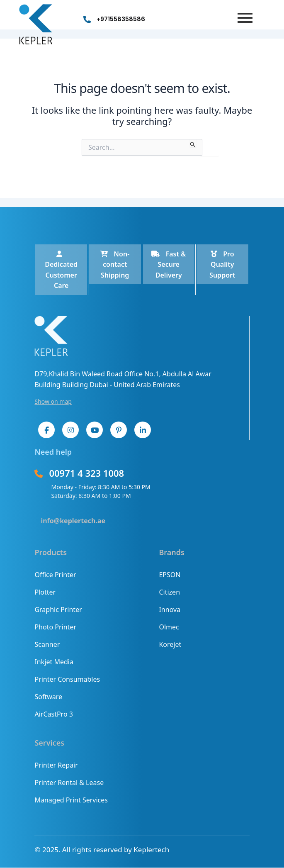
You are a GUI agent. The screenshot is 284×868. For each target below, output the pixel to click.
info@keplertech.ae (73, 521)
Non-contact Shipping (115, 265)
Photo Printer (55, 627)
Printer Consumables (67, 679)
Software (48, 697)
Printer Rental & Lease (69, 783)
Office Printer (55, 575)
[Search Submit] (193, 143)
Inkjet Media (54, 662)
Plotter (45, 592)
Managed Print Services (71, 800)
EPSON (170, 575)
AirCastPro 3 (53, 714)
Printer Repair (56, 765)
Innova (170, 610)
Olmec (169, 627)
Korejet (170, 644)
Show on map (53, 401)
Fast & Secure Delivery (169, 265)
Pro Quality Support (222, 265)
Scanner (47, 644)
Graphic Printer (58, 610)
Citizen (169, 592)
